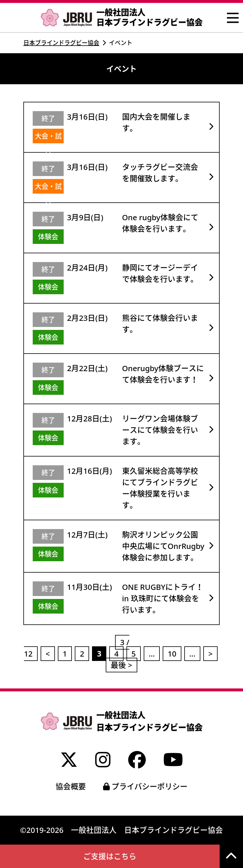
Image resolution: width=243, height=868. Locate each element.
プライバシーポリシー (145, 786)
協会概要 (71, 786)
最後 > (121, 665)
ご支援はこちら (110, 856)
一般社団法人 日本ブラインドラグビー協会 (122, 17)
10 (172, 654)
